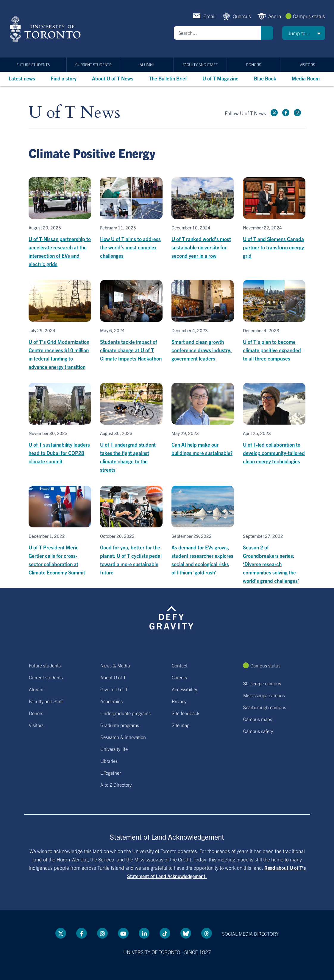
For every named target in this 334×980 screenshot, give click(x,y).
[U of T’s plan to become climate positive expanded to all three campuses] (274, 321)
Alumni (147, 65)
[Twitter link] (274, 113)
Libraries (109, 761)
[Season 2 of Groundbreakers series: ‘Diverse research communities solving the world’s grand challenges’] (274, 535)
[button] (304, 33)
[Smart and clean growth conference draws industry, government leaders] (203, 321)
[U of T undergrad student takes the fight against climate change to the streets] (131, 428)
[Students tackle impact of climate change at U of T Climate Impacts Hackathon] (131, 321)
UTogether (111, 773)
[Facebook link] (286, 113)
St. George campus (262, 683)
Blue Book (265, 78)
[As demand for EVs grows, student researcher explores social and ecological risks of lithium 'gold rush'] (203, 531)
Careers (179, 677)
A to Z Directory (116, 785)
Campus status (309, 16)
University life (114, 749)
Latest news (22, 78)
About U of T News (113, 78)
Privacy (179, 701)
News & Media (115, 665)
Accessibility (184, 689)
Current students (93, 65)
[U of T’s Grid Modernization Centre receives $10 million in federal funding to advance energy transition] (60, 326)
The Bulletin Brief (168, 78)
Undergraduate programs (125, 713)
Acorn (275, 16)
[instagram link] (297, 113)
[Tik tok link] (165, 933)
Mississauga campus (264, 695)
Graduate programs (120, 725)
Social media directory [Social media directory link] (250, 934)
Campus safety (258, 731)
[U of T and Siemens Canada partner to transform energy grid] (274, 219)
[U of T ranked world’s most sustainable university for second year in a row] (203, 219)
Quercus (242, 16)
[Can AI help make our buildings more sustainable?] (203, 420)
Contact (180, 665)
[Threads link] (207, 933)
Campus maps (258, 719)
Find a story (64, 78)
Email (209, 16)
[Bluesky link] (186, 933)
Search (267, 33)
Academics (111, 701)
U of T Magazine (220, 78)
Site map (181, 725)
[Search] (217, 33)
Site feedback (186, 713)
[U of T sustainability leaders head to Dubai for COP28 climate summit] (60, 424)
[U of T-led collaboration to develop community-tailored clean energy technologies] (274, 424)
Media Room (306, 78)
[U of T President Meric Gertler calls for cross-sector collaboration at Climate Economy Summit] (60, 531)
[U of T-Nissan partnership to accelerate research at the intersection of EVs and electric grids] (60, 223)
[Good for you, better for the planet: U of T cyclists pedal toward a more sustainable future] (131, 531)
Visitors (307, 65)
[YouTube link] (123, 933)
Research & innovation (123, 737)
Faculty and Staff (200, 65)
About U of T (113, 677)
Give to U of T (114, 689)
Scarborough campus (265, 707)
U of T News (74, 113)
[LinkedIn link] (144, 933)
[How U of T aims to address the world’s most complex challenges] (131, 219)
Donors (253, 65)
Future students (33, 65)
